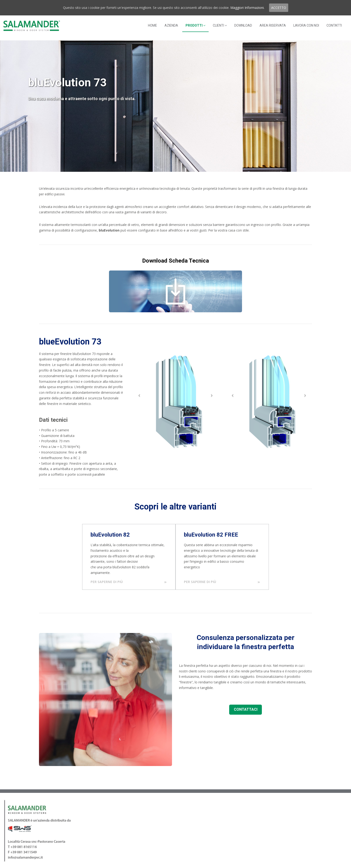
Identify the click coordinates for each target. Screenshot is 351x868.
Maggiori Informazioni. (247, 8)
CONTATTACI (246, 709)
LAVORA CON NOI (306, 25)
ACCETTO (279, 8)
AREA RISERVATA (273, 25)
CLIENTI (220, 25)
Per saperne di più (107, 582)
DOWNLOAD (243, 25)
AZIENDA (171, 25)
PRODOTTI (195, 25)
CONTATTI (334, 25)
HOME (153, 25)
